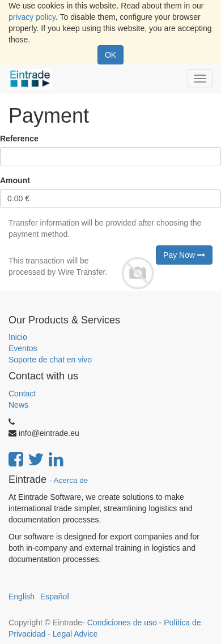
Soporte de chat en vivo (50, 360)
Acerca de (71, 480)
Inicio (18, 337)
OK (110, 55)
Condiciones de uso (122, 623)
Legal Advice (75, 634)
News (18, 405)
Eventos (23, 348)
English (22, 597)
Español (55, 597)
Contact (22, 394)
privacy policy (32, 17)
